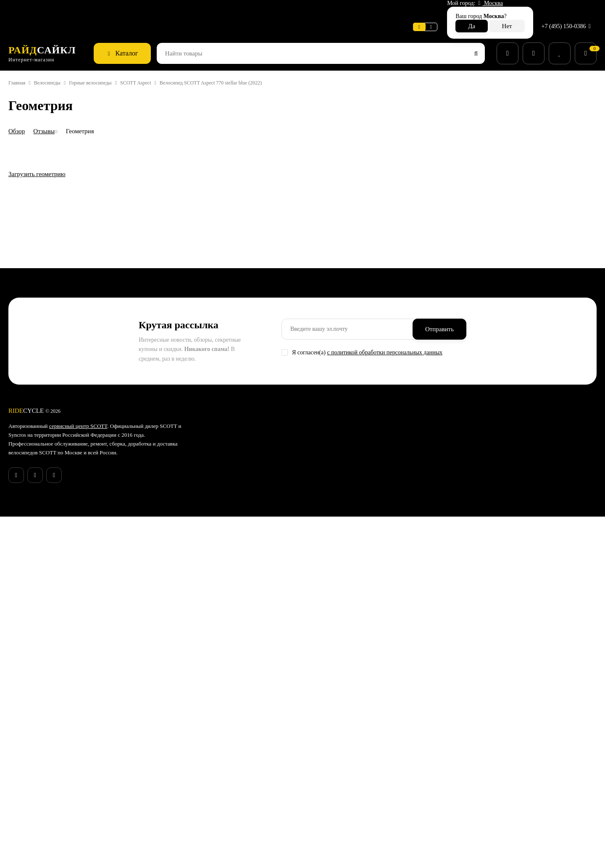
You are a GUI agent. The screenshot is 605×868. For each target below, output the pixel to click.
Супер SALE (327, 719)
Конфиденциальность (244, 795)
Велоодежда (329, 763)
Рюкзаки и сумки (334, 795)
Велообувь (326, 784)
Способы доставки (239, 741)
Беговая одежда (334, 817)
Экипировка (328, 773)
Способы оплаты (237, 752)
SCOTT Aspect (158, 65)
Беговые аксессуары (340, 828)
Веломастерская (33, 10)
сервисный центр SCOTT (89, 719)
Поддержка (163, 10)
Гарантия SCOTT (431, 719)
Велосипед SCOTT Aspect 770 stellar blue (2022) (243, 65)
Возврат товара (235, 763)
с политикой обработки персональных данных (398, 646)
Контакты (227, 784)
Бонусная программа (243, 806)
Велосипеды (55, 65)
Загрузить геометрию (42, 526)
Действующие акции (242, 817)
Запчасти (324, 752)
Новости (124, 10)
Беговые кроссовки (338, 806)
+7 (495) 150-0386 (565, 10)
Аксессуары (328, 741)
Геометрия (88, 112)
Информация (85, 10)
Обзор (18, 112)
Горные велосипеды (106, 65)
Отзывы (49, 112)
